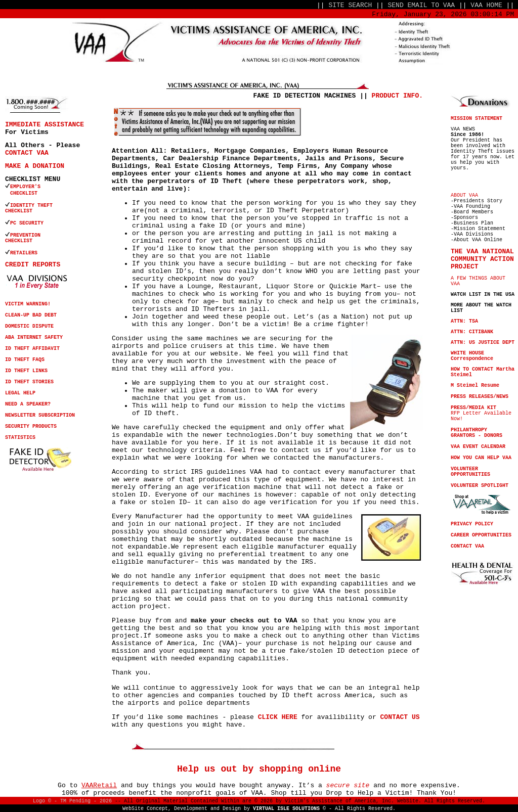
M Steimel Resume (475, 386)
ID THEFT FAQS (25, 360)
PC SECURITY (27, 223)
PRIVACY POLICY (472, 524)
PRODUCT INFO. (397, 96)
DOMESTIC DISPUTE (29, 326)
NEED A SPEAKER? (28, 404)
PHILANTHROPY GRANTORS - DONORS (477, 433)
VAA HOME (486, 5)
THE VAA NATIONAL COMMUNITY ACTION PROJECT (482, 259)
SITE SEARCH (350, 5)
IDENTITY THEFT (31, 206)
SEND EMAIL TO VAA (422, 5)
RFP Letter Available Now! (481, 413)
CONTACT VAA (27, 153)
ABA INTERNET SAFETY (34, 337)
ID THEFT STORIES (29, 382)
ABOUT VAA (464, 195)
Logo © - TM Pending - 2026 (72, 801)
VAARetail (99, 785)
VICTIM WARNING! (28, 304)
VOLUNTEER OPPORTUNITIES (470, 472)
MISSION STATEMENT (477, 119)
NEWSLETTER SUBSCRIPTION (40, 415)
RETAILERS (24, 253)
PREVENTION (27, 235)
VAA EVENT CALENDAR (478, 447)
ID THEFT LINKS (26, 371)
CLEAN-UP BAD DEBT (31, 315)
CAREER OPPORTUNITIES (481, 535)
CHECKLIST (19, 211)
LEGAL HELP (20, 393)
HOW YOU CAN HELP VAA (481, 458)
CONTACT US (400, 717)
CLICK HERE (278, 717)
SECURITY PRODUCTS (31, 426)
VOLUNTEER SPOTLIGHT (480, 486)
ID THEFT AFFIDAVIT (32, 349)
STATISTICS (20, 438)
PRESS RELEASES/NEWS (480, 397)
